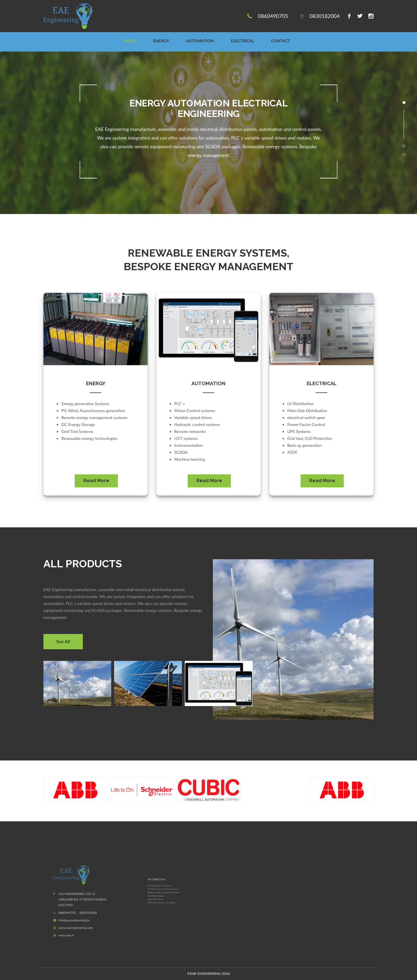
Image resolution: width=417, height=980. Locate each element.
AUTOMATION (200, 41)
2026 (208, 973)
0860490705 (273, 16)
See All (63, 641)
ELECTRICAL (242, 41)
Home (130, 41)
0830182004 (325, 16)
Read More (96, 481)
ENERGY (161, 41)
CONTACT (281, 41)
